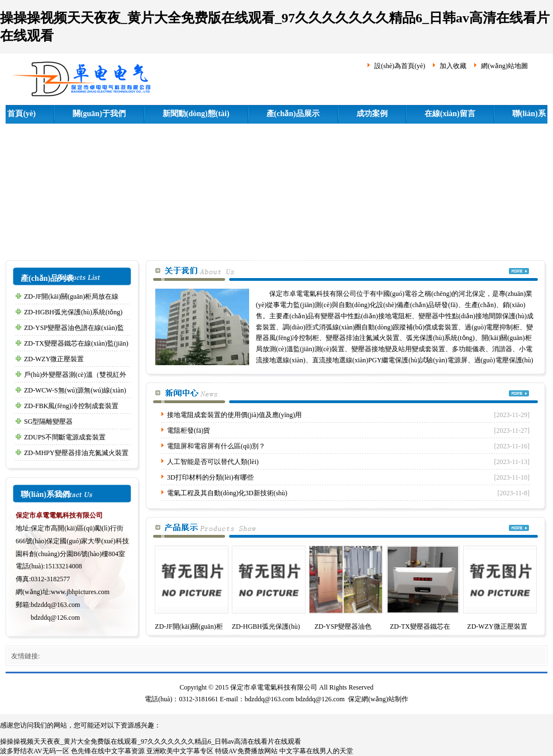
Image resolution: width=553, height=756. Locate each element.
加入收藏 (453, 66)
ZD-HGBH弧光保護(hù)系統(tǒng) (73, 312)
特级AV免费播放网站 (246, 751)
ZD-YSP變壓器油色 (343, 626)
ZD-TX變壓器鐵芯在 (420, 626)
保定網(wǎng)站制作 (378, 699)
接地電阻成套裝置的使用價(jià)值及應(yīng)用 (234, 415)
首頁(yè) (22, 114)
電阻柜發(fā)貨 (189, 430)
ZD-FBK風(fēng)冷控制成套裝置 (71, 406)
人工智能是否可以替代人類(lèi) (213, 462)
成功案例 (372, 114)
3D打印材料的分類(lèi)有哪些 (210, 477)
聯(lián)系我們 (45, 494)
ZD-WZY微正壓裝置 (54, 359)
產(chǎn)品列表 (47, 278)
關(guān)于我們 (99, 114)
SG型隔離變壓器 (48, 422)
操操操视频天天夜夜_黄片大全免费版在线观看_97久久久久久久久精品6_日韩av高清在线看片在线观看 (151, 741)
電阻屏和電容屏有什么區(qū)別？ (216, 446)
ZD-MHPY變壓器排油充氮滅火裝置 (76, 453)
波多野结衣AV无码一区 (35, 751)
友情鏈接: (25, 656)
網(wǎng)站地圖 (504, 66)
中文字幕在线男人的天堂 (316, 751)
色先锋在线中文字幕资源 (108, 751)
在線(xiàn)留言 (450, 114)
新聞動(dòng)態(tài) (196, 114)
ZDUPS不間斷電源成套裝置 (65, 437)
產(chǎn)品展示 (293, 114)
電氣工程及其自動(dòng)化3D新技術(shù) (227, 493)
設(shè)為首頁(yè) (400, 66)
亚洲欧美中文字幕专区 (180, 751)
